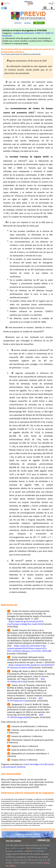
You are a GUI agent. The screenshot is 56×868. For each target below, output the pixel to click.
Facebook (6, 8)
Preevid (8, 14)
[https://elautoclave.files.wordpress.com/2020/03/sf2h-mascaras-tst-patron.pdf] (31, 666)
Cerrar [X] (43, 840)
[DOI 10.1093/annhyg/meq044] (25, 716)
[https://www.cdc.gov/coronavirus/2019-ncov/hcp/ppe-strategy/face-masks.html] (25, 623)
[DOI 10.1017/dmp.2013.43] (25, 699)
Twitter (3, 8)
